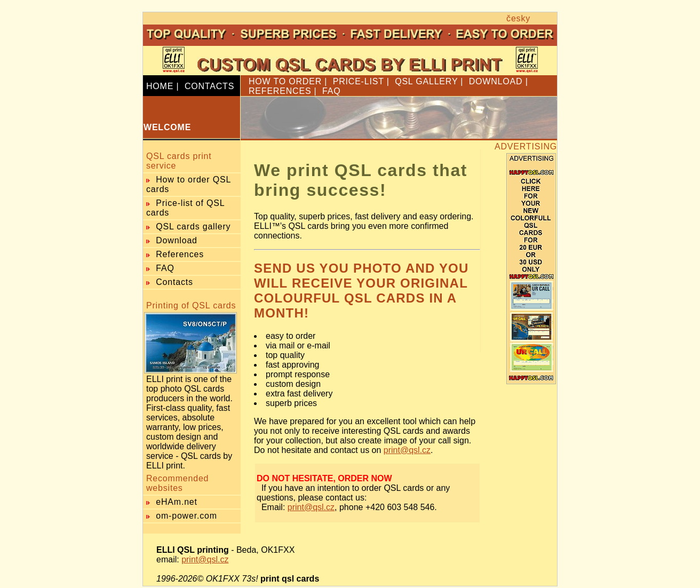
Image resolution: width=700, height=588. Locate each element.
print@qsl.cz (407, 450)
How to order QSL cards (189, 184)
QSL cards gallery (193, 227)
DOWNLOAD (496, 81)
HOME (160, 86)
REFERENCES (280, 91)
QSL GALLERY (426, 81)
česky (518, 18)
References (180, 254)
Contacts (174, 282)
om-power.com (186, 516)
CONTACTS (209, 86)
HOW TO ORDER (285, 81)
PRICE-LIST (359, 81)
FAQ (331, 91)
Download (177, 240)
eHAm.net (177, 502)
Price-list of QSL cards (185, 208)
